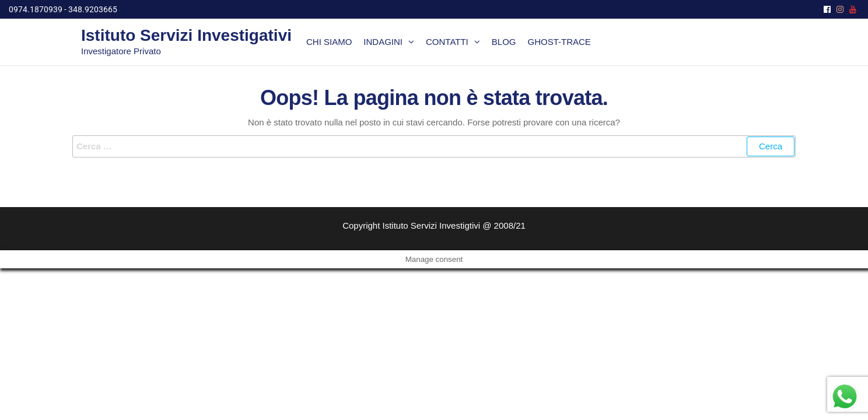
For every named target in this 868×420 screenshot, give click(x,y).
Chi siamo (329, 42)
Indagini (383, 42)
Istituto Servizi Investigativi (186, 35)
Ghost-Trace (559, 42)
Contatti (447, 42)
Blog (504, 42)
